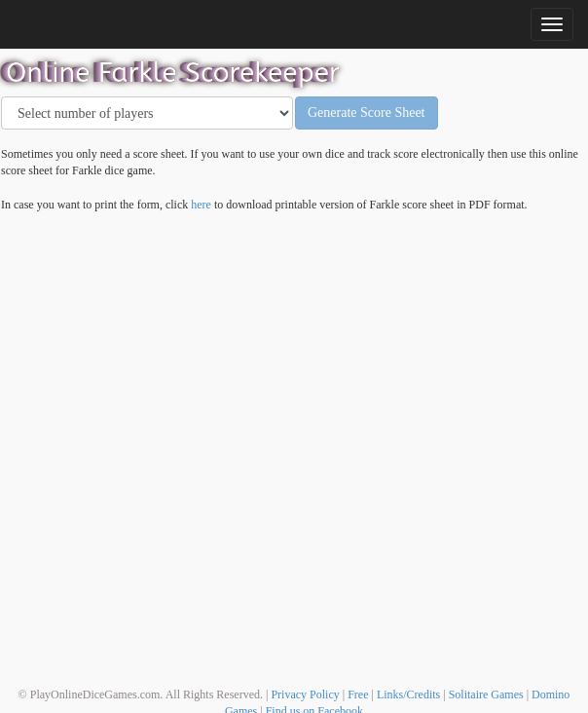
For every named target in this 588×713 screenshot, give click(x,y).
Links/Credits (408, 694)
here (201, 205)
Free (358, 694)
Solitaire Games (486, 694)
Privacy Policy (305, 694)
